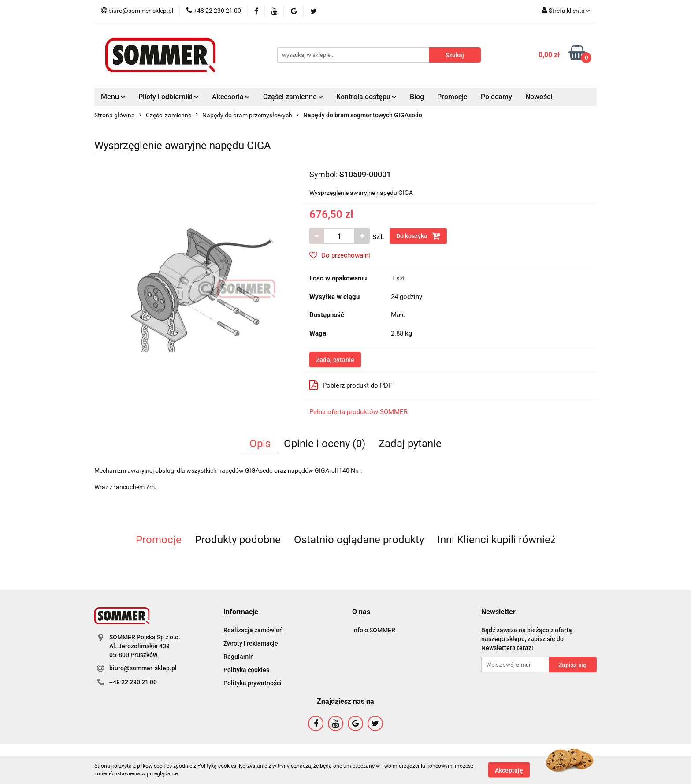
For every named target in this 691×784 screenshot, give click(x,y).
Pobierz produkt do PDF (351, 385)
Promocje (452, 97)
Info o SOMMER (374, 630)
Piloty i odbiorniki (169, 97)
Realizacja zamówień (253, 630)
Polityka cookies (246, 670)
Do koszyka (418, 236)
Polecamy (496, 97)
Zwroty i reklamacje (251, 643)
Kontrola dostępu (366, 97)
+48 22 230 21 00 (133, 682)
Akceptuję (509, 770)
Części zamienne (293, 97)
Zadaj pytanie (335, 360)
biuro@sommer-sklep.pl (143, 668)
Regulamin (239, 657)
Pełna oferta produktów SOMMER (359, 412)
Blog (417, 97)
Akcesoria (231, 97)
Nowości (539, 97)
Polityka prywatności (253, 683)
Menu (113, 97)
